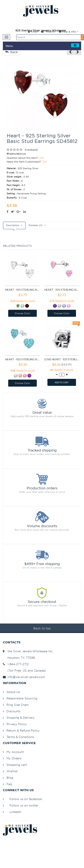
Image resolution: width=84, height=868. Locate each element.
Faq (9, 784)
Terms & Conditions (20, 737)
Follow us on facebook (26, 799)
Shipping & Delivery (21, 718)
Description (13, 225)
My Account (15, 752)
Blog (10, 778)
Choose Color (22, 313)
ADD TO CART (62, 382)
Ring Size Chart (18, 705)
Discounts (13, 711)
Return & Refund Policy (23, 731)
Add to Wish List (16, 154)
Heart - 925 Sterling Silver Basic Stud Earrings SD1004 (62, 290)
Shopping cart (17, 765)
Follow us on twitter (24, 805)
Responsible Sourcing (22, 698)
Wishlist (12, 771)
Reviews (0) (36, 225)
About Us (13, 692)
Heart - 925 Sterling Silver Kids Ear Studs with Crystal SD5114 (22, 359)
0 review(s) (31, 150)
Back (12, 52)
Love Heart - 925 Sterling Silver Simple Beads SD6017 (62, 359)
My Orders (14, 758)
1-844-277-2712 (16, 664)
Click (41, 158)
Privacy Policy (17, 724)
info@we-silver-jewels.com (24, 677)
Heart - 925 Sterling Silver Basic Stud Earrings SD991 (22, 290)
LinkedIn (15, 812)
